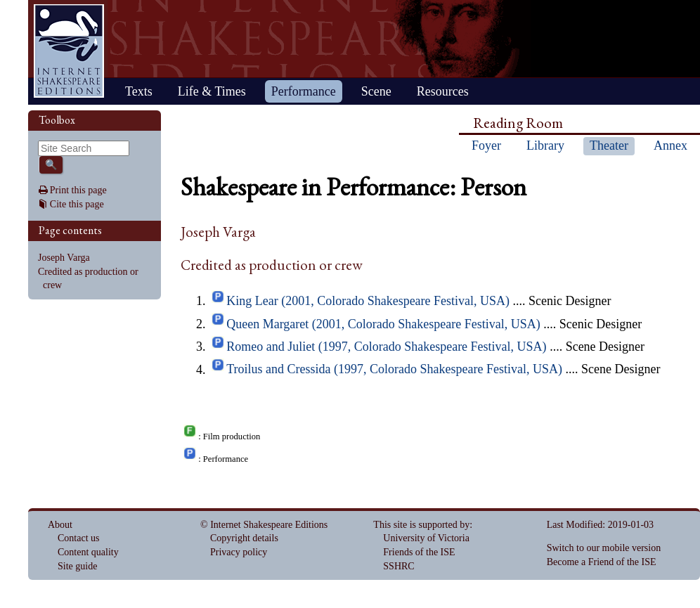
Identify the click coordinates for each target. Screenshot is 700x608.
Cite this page (77, 204)
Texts (139, 91)
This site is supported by (421, 525)
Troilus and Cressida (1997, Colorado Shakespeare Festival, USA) (394, 370)
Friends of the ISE (419, 552)
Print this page (78, 190)
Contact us (79, 538)
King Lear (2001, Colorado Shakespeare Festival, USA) (368, 301)
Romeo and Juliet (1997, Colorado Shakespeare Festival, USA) (386, 347)
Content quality (88, 552)
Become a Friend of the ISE (602, 562)
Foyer (486, 145)
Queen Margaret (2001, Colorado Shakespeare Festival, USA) (383, 324)
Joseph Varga (64, 258)
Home (69, 51)
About (60, 525)
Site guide (77, 566)
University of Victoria (426, 538)
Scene (376, 91)
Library (545, 145)
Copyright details (244, 538)
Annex (670, 145)
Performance (304, 91)
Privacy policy (239, 552)
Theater (609, 145)
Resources (443, 91)
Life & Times (212, 91)
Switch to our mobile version (604, 548)
